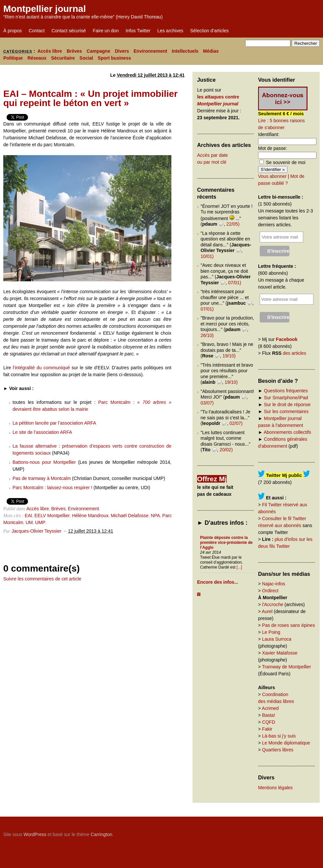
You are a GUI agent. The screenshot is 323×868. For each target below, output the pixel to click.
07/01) (235, 283)
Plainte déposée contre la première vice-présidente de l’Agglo (226, 543)
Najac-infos (274, 584)
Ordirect (270, 591)
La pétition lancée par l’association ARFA (54, 423)
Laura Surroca (277, 639)
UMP (40, 522)
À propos (13, 31)
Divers (122, 51)
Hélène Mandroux (90, 516)
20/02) (226, 450)
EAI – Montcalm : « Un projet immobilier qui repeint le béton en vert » (90, 98)
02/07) (236, 423)
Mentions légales (275, 788)
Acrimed (270, 708)
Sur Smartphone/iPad (286, 398)
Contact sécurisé (69, 31)
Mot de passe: (273, 148)
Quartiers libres (278, 750)
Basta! (269, 715)
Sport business (114, 58)
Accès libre (50, 51)
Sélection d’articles (209, 31)
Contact (37, 31)
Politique (13, 58)
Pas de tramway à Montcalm (42, 478)
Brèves (74, 51)
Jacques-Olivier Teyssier (36, 531)
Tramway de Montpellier (287, 667)
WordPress (35, 834)
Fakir (267, 729)
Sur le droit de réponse (287, 405)
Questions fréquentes (286, 391)
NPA (156, 516)
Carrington (101, 834)
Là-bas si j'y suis (279, 736)
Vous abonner (272, 176)
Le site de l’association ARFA (42, 432)
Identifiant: (269, 134)
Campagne (99, 51)
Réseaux (37, 58)
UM (29, 522)
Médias (211, 51)
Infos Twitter (138, 31)
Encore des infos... (218, 582)
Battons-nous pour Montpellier (44, 462)
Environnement (150, 51)
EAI (29, 516)
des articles (294, 353)
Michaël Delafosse (130, 516)
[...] (239, 567)
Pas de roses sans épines (288, 625)
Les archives (170, 31)
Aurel (267, 611)
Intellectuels (185, 51)
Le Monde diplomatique (286, 743)
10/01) (207, 256)
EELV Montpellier (52, 516)
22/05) (233, 224)
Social (86, 58)
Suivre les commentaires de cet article (42, 579)
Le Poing (271, 632)
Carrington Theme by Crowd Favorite (279, 832)
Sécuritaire (63, 58)
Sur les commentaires (286, 411)
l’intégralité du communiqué (40, 368)
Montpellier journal (44, 9)
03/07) (207, 403)
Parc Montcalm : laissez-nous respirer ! (52, 488)
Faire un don (106, 31)
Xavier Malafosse (280, 653)
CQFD (269, 722)
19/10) (229, 356)
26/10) (207, 335)
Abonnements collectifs (287, 432)
